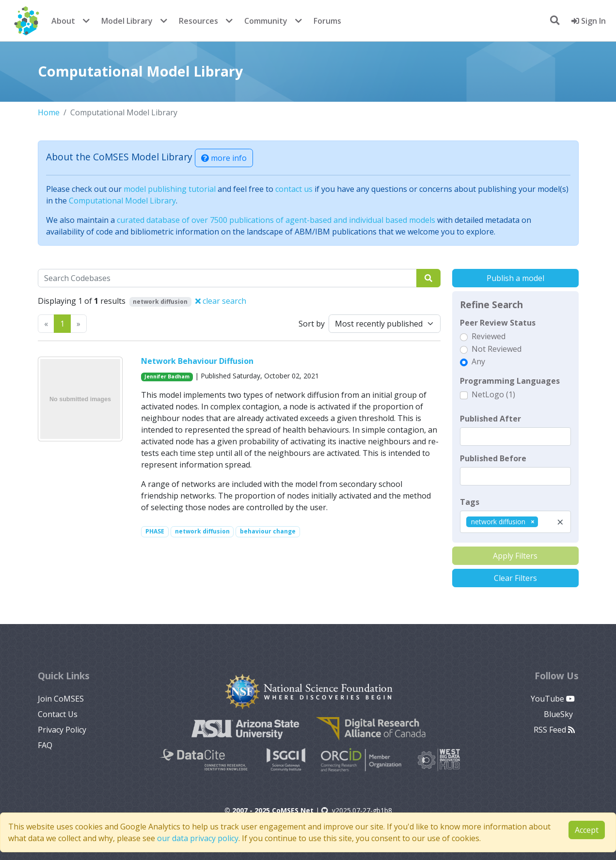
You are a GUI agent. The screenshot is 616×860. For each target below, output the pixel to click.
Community (266, 21)
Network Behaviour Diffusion (197, 361)
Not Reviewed (497, 349)
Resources (198, 21)
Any (478, 361)
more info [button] (224, 158)
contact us (294, 189)
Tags (470, 502)
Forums (327, 21)
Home (49, 112)
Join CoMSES (61, 699)
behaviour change (268, 531)
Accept (587, 830)
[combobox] (515, 522)
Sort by (312, 324)
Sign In (589, 21)
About (63, 21)
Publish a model (515, 278)
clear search (221, 301)
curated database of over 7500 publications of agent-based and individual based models (276, 220)
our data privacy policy (198, 838)
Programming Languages (510, 381)
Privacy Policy (62, 730)
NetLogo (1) (493, 394)
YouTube (553, 699)
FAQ (45, 745)
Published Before (493, 458)
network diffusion (202, 531)
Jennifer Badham (167, 376)
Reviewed (489, 336)
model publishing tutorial (170, 189)
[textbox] (515, 437)
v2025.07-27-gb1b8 (357, 810)
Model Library (127, 21)
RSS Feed (554, 730)
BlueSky (559, 714)
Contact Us (58, 714)
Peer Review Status (498, 323)
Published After (490, 419)
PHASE (155, 531)
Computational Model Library (122, 201)
